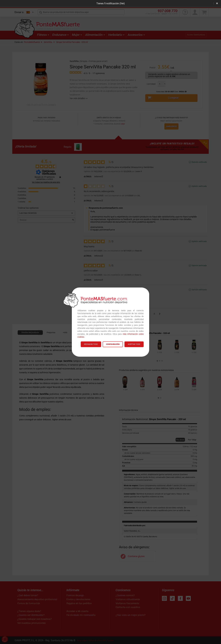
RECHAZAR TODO (91, 344)
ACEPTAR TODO (134, 344)
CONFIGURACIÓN (113, 344)
